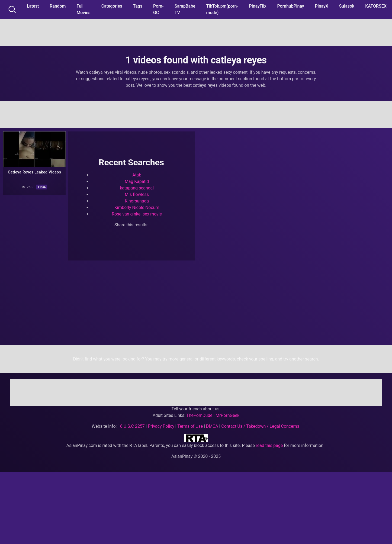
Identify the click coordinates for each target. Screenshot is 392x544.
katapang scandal (137, 188)
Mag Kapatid (137, 181)
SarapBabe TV (185, 9)
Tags (138, 6)
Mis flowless (137, 194)
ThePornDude (199, 415)
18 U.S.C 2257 (131, 426)
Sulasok (347, 6)
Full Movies (83, 9)
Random (58, 6)
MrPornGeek (227, 415)
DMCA (212, 426)
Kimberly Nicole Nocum (137, 207)
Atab (137, 175)
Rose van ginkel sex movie (137, 214)
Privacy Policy (161, 426)
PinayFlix (258, 6)
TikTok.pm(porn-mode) (222, 9)
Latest (33, 6)
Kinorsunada (137, 201)
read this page (269, 445)
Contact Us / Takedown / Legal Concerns (260, 426)
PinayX (322, 6)
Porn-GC (158, 9)
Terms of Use (190, 426)
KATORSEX (376, 6)
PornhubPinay (290, 6)
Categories (112, 6)
